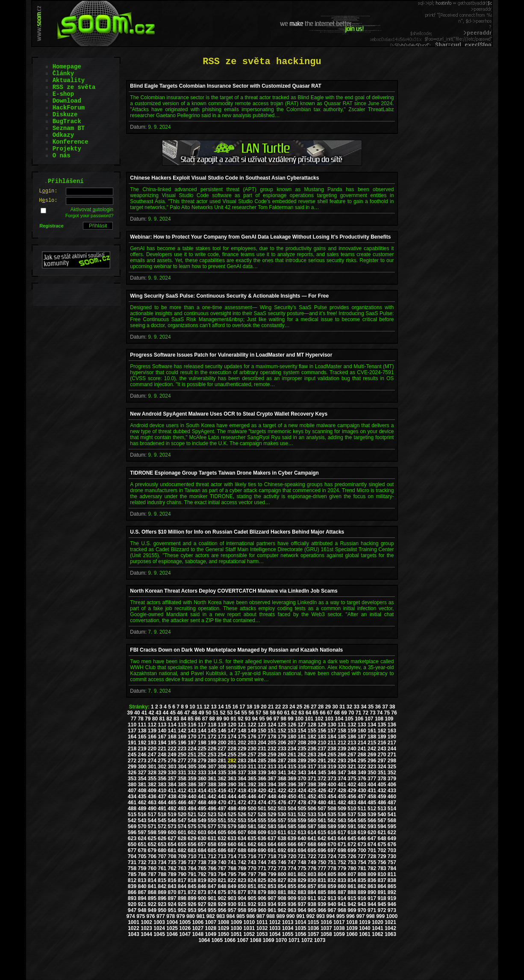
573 (172, 827)
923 (162, 904)
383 (162, 785)
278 (192, 761)
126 (292, 725)
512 (372, 809)
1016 (326, 922)
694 (302, 850)
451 (302, 797)
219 (142, 749)
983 (221, 916)
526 (242, 815)
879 (262, 892)
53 (230, 713)
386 (192, 785)
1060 (352, 934)
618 (352, 832)
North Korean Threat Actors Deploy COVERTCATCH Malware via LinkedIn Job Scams (234, 591)
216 (382, 743)
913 (332, 898)
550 (212, 821)
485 (372, 803)
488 (132, 809)
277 (182, 761)
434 (132, 797)
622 (392, 832)
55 (244, 713)
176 (252, 737)
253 (212, 755)
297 (382, 761)
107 (369, 719)
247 (152, 755)
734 (162, 862)
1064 (204, 940)
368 (282, 779)
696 (322, 850)
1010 (249, 922)
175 (242, 737)
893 (132, 898)
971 (372, 910)
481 (332, 803)
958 (242, 910)
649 (392, 838)
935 (282, 904)
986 (250, 916)
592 (362, 827)
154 (302, 731)
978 (171, 916)
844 (182, 886)
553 (242, 821)
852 (262, 886)
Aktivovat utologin (92, 210)
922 (152, 904)
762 (172, 868)
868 (152, 892)
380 (132, 785)
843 (172, 886)
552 (232, 821)
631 (212, 838)
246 (142, 755)
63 (301, 713)
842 (162, 886)
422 (282, 791)
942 (352, 904)
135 (382, 725)
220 (152, 749)
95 (262, 719)
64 (308, 713)
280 (212, 761)
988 (271, 916)
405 (382, 785)
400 (332, 785)
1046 (172, 934)
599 (162, 832)
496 (212, 809)
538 (362, 815)
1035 (301, 928)
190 (392, 737)
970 (362, 910)
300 (142, 767)
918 (382, 898)
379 (392, 779)
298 (392, 761)
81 (162, 719)
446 (252, 797)
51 (216, 713)
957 (232, 910)
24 (292, 707)
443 (222, 797)
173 (222, 737)
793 (212, 874)
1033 (275, 928)
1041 (378, 928)
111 (142, 725)
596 (132, 832)
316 (302, 767)
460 (392, 797)
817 (182, 880)
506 (312, 809)
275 (162, 761)
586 (302, 827)
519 (172, 815)
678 (142, 850)
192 (142, 743)
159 (352, 731)
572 (162, 827)
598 (152, 832)
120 (232, 725)
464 (162, 803)
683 (192, 850)
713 (222, 856)
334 (212, 773)
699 (352, 850)
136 (392, 725)
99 (290, 719)
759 (142, 868)
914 (342, 898)
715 (242, 856)
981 (200, 916)
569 (132, 827)
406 (392, 785)
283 (242, 761)
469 (212, 803)
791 (192, 874)
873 (202, 892)
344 (312, 773)
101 (309, 719)
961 (272, 910)
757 (392, 862)
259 (272, 755)
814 (152, 880)
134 (372, 725)
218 (132, 749)
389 (222, 785)
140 (162, 731)
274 (152, 761)
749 (312, 862)
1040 (365, 928)
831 (322, 880)
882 (292, 892)
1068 (256, 940)
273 (142, 761)
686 (222, 850)
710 (192, 856)
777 (322, 868)
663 (262, 844)
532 (302, 815)
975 (141, 916)
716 (252, 856)
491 (162, 809)
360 (202, 779)
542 (132, 821)
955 (212, 910)
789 (172, 874)
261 (292, 755)
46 (180, 713)
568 (392, 821)
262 (302, 755)
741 (232, 862)
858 (322, 886)
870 (172, 892)
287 (282, 761)
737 (192, 862)
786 (142, 874)
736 (182, 862)
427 (332, 791)
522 (202, 815)
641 (312, 838)
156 (322, 731)
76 (394, 713)
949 (152, 910)
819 (202, 880)
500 (252, 809)
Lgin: (48, 191)
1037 (326, 928)
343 (302, 773)
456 (352, 797)
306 (202, 767)
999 (380, 916)
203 (252, 743)
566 (372, 821)
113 (162, 725)
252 (202, 755)
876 (232, 892)
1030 (237, 928)
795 (232, 874)
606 (232, 832)
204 (262, 743)
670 (332, 844)
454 (332, 797)
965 (312, 910)
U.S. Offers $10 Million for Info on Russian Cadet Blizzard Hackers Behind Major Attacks (237, 532)
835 (362, 880)
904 (242, 898)
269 (372, 755)
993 (321, 916)
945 (382, 904)
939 (322, 904)
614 (312, 832)
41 (144, 713)
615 (322, 832)
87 (205, 719)
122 (252, 725)
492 (172, 809)
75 (387, 713)
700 (362, 850)
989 (280, 916)
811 (392, 874)
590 (342, 827)
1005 (185, 922)
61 (287, 713)
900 (202, 898)
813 (142, 880)
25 (299, 707)
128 (312, 725)
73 (372, 713)
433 (392, 791)
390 (232, 785)
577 (212, 827)
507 (322, 809)
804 (322, 874)
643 (332, 838)
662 (252, 844)
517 (152, 815)
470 (222, 803)
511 (362, 809)
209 (312, 743)
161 (372, 731)
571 (152, 827)
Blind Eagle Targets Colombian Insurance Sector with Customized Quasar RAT (226, 86)
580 (242, 827)
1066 (230, 940)
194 (162, 743)
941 (342, 904)
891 (382, 892)
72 (366, 713)
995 (341, 916)
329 (162, 773)
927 (202, 904)
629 (192, 838)
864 (382, 886)
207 (292, 743)
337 (242, 773)
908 (282, 898)
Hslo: (48, 201)
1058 (326, 934)
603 (202, 832)
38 (392, 707)
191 (132, 743)
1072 (307, 940)
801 (292, 874)
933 (262, 904)
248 (162, 755)
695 (312, 850)
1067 (243, 940)
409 (152, 791)
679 (152, 850)
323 (372, 767)
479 (312, 803)
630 (202, 838)
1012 (275, 922)
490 (152, 809)
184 (332, 737)
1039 (352, 928)
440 (192, 797)
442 (212, 797)
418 (242, 791)
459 (382, 797)
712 (212, 856)
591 (352, 827)
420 (262, 791)
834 (352, 880)
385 (182, 785)
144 (202, 731)
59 (272, 713)
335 (222, 773)
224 (192, 749)
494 (192, 809)
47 (187, 713)
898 (182, 898)
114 (172, 725)
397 (302, 785)
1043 (134, 934)
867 (142, 892)
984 (231, 916)
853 (272, 886)
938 (312, 904)
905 (252, 898)
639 (292, 838)
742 (242, 862)
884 (312, 892)
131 (342, 725)
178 (272, 737)
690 (262, 850)
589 (332, 827)
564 (352, 821)
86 (198, 719)
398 (312, 785)
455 (342, 797)
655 (182, 844)
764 (192, 868)
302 (162, 767)
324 (382, 767)
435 (142, 797)
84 (184, 719)
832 (332, 880)
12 (207, 707)
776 (312, 868)
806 (342, 874)
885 (322, 892)
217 (392, 743)
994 (330, 916)
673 (362, 844)
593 (372, 827)
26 (307, 707)
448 (272, 797)
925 (182, 904)
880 (272, 892)
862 (362, 886)
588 (322, 827)
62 (294, 713)
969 (352, 910)
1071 (294, 940)
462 (142, 803)
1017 (339, 922)
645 (352, 838)
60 (280, 713)
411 (172, 791)
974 (131, 916)
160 (362, 731)
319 (332, 767)
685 (212, 850)
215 (372, 743)
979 (181, 916)
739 (212, 862)
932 (252, 904)
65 (316, 713)
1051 (237, 934)
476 (282, 803)
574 (182, 827)
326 (132, 773)
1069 (269, 940)
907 (272, 898)
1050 (224, 934)
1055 (288, 934)
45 (173, 713)
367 (272, 779)
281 (222, 761)
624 (142, 838)
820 (212, 880)
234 (292, 749)
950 (162, 910)
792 (202, 874)
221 (162, 749)
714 (232, 856)
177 (262, 737)
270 (382, 755)
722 (312, 856)
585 (292, 827)
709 (182, 856)
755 (372, 862)
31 (342, 707)
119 (222, 725)
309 (232, 767)
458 (372, 797)
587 (312, 827)
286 (272, 761)
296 (372, 761)
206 (282, 743)
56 (251, 713)
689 (252, 850)
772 (272, 868)
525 (232, 815)
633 (232, 838)
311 (252, 767)
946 (392, 904)
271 (392, 755)
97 (276, 719)
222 (172, 749)
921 (142, 904)
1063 (390, 934)
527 (252, 815)
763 (182, 868)
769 (242, 868)
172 (212, 737)
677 (132, 850)
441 (202, 797)
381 (142, 785)
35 (371, 707)
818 (192, 880)
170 (192, 737)
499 (242, 809)
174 (232, 737)
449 (282, 797)
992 (311, 916)
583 (272, 827)
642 (322, 838)
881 (282, 892)
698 (342, 850)
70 (351, 713)
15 (228, 707)
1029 (224, 928)
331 (182, 773)
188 (372, 737)
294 (352, 761)
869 (162, 892)
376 (362, 779)
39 (130, 713)
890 (372, 892)
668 (312, 844)
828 (292, 880)
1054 (275, 934)
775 (302, 868)
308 (222, 767)
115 (182, 725)
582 (262, 827)
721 (302, 856)
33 (356, 707)
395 (282, 785)
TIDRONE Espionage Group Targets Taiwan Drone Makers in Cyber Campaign (224, 473)
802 (302, 874)
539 (372, 815)
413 (192, 791)
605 (222, 832)
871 (182, 892)
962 (282, 910)
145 (212, 731)
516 (142, 815)
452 (312, 797)
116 (192, 725)
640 (302, 838)
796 (242, 874)
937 (302, 904)
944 (372, 904)
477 (292, 803)
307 (212, 767)
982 (211, 916)
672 (352, 844)
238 (332, 749)
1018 (352, 922)
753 (352, 862)
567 (382, 821)
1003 (159, 922)
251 (192, 755)
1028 (210, 928)
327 (142, 773)
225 (202, 749)
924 (172, 904)
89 (219, 719)
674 (372, 844)
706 (152, 856)
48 (194, 713)
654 (172, 844)
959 (252, 910)
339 (262, 773)
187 (362, 737)
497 (222, 809)
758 (132, 868)
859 (332, 886)
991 (300, 916)
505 (302, 809)
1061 (365, 934)
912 (322, 898)
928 (212, 904)
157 (332, 731)
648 (382, 838)
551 (222, 821)
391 (242, 785)
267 (352, 755)
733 (152, 862)
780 (352, 868)
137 (132, 731)
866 (132, 892)
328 (152, 773)
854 (282, 886)
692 (282, 850)
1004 (172, 922)
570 (142, 827)
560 (312, 821)
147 (232, 731)
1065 (217, 940)
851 (252, 886)
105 (349, 719)
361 (212, 779)
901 (212, 898)
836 (372, 880)
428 (342, 791)
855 (292, 886)
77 (134, 719)
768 (232, 868)
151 (272, 731)
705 (142, 856)
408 (142, 791)
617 (342, 832)
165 (142, 737)
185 (342, 737)
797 (252, 874)
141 (172, 731)
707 (162, 856)
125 (282, 725)
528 (262, 815)
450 (292, 797)
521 (192, 815)
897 (172, 898)
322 (362, 767)
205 (272, 743)
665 (282, 844)
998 (371, 916)
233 (282, 749)
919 (392, 898)
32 (349, 707)
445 (242, 797)
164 (132, 737)
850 (242, 886)
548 (192, 821)
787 (152, 874)
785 (132, 874)
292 (332, 761)
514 (392, 809)
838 (392, 880)
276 (172, 761)
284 (252, 761)
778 (332, 868)
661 (242, 844)
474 (262, 803)
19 (257, 707)
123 (262, 725)
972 (382, 910)
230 (252, 749)
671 (342, 844)
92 (240, 719)
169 (182, 737)
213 (352, 743)
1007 (210, 922)
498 (232, 809)
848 (222, 886)
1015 (314, 922)
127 (302, 725)
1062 (378, 934)
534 (322, 815)
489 (142, 809)
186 (352, 737)
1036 (314, 928)
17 (242, 707)
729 (382, 856)
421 (272, 791)
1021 (390, 922)
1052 (249, 934)
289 (302, 761)
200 (222, 743)
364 (242, 779)
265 (332, 755)
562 (332, 821)
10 (192, 707)
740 (222, 862)
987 (261, 916)
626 (162, 838)
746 (282, 862)
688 (242, 850)
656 (192, 844)
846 (202, 886)
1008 (224, 922)
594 (382, 827)
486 (382, 803)
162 (382, 731)
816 (172, 880)
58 (266, 713)
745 (272, 862)
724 (332, 856)
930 (232, 904)
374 (342, 779)
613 (302, 832)
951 (172, 910)
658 (212, 844)
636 (262, 838)
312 (262, 767)
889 (362, 892)
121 (242, 725)
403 (362, 785)
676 (392, 844)
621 (382, 832)
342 (292, 773)
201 (232, 743)
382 (152, 785)
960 (262, 910)
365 (252, 779)
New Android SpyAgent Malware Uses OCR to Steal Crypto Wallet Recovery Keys (229, 414)
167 (162, 737)
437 (162, 797)
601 (182, 832)
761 (162, 868)
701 (372, 850)
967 (332, 910)
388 (212, 785)
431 (372, 791)
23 (285, 707)
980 (191, 916)
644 (342, 838)
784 (392, 868)
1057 (314, 934)
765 (202, 868)
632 (222, 838)
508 (332, 809)
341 (282, 773)
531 (292, 815)
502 (272, 809)
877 (242, 892)
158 (342, 731)
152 (282, 731)
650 (132, 844)
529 (272, 815)
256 (242, 755)
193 (152, 743)
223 (182, 749)
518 (162, 815)
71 (358, 713)
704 (132, 856)
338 (252, 773)
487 (392, 803)
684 (202, 850)
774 (292, 868)
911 (312, 898)
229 (242, 749)
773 (282, 868)
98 (283, 719)
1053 (262, 934)
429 (352, 791)
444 (232, 797)
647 (372, 838)
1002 (146, 922)
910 (302, 898)
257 (252, 755)
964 (302, 910)
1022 (134, 928)
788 (162, 874)
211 (332, 743)
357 (172, 779)
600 (172, 832)
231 (262, 749)
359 (192, 779)
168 (172, 737)
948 (142, 910)
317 (312, 767)
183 (322, 737)
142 (182, 731)
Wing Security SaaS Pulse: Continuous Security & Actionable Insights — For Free (229, 296)
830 (312, 880)
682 (182, 850)
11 (199, 707)
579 (232, 827)
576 (202, 827)
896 (162, 898)
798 (262, 874)
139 (152, 731)
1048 (198, 934)
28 (321, 707)
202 (242, 743)
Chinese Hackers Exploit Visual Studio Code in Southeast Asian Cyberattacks (224, 178)
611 (282, 832)
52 (222, 713)
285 (262, 761)
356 (162, 779)
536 (342, 815)
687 (232, 850)
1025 (172, 928)
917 (372, 898)
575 (192, 827)
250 (182, 755)
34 (364, 707)
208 (302, 743)
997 (360, 916)
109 (389, 719)
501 (262, 809)
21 (271, 707)
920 (132, 904)
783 (382, 868)
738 (202, 862)
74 (380, 713)
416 (222, 791)
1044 (146, 934)
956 (222, 910)
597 (142, 832)
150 (262, 731)
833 (342, 880)
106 (359, 719)
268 (362, 755)
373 (332, 779)
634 (242, 838)
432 (382, 791)
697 (332, 850)
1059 (339, 934)
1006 (198, 922)
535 (332, 815)
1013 (288, 922)
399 (322, 785)
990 (291, 916)
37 (385, 707)
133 (362, 725)
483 (352, 803)
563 (342, 821)
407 (132, 791)
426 (322, 791)
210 (322, 743)
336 (232, 773)
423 (292, 791)
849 (232, 886)
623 (132, 838)
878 (252, 892)
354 (142, 779)
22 (278, 707)
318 (322, 767)
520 (182, 815)
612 (292, 832)
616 (332, 832)
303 (172, 767)
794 (222, 874)
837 (382, 880)
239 (342, 749)
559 (302, 821)
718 (272, 856)
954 (202, 910)
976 (151, 916)
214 (362, 743)
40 (137, 713)
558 (292, 821)
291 (322, 761)
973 (392, 910)
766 (212, 868)
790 (182, 874)
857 (312, 886)
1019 (365, 922)
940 (332, 904)
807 (352, 874)
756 (382, 862)
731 (132, 862)
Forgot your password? (90, 215)
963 (292, 910)
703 (392, 850)
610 (272, 832)
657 (202, 844)
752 (342, 862)
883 (302, 892)
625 (152, 838)
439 (182, 797)
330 (172, 773)
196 (182, 743)
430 (362, 791)
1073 (320, 940)
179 (282, 737)
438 (172, 797)
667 (302, 844)
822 (232, 880)
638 (282, 838)
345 (322, 773)
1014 (301, 922)
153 (292, 731)
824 (252, 880)
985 (241, 916)
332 (192, 773)
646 (362, 838)
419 (252, 791)
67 (330, 713)
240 (352, 749)
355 (152, 779)
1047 (185, 934)
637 (272, 838)
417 (232, 791)
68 (337, 713)
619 (362, 832)
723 (322, 856)
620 (372, 832)
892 (392, 892)
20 (263, 707)
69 (344, 713)
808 (362, 874)
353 (132, 779)
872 (192, 892)
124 (272, 725)
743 (252, 862)
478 (302, 803)
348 (352, 773)
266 (342, 755)
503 (282, 809)
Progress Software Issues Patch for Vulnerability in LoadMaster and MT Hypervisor (231, 355)
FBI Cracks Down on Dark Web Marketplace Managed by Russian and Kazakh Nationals (236, 650)
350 (372, 773)
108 (379, 719)
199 (212, 743)
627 (172, 838)
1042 (390, 928)
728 (372, 856)
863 (372, 886)
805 (332, 874)
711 (202, 856)
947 (132, 910)
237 (322, 749)
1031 (249, 928)
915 (352, 898)
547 (182, 821)
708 (172, 856)
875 (222, 892)
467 (192, 803)
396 (292, 785)
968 (342, 910)
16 (235, 707)
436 (152, 797)
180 (292, 737)
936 (292, 904)
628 (182, 838)
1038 (339, 928)
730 (392, 856)
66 (322, 713)
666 (292, 844)
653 (162, 844)
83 (176, 719)
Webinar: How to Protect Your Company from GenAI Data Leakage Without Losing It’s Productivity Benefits (260, 237)
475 (272, 803)
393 (262, 785)
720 (292, 856)
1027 (198, 928)
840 (142, 886)
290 (312, 761)
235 (302, 749)
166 (152, 737)
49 (201, 713)
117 (202, 725)
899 (192, 898)
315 (292, 767)
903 (232, 898)
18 (249, 707)
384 (172, 785)
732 (142, 862)
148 (242, 731)
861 (352, 886)
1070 (281, 940)
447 (262, 797)
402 (352, 785)
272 (132, 761)
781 (362, 868)
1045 (159, 934)
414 (202, 791)
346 (332, 773)
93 (248, 719)
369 (292, 779)
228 (232, 749)
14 (221, 707)
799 (272, 874)
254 (222, 755)
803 (312, 874)
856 (302, 886)
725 (342, 856)
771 (262, 868)
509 (342, 809)
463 (152, 803)
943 (362, 904)
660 (232, 844)
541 (392, 815)
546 (172, 821)
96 (269, 719)
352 (392, 773)
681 (172, 850)
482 (342, 803)
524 (222, 815)
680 (162, 850)
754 (362, 862)
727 (362, 856)
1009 (237, 922)
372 (322, 779)
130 (332, 725)
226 (212, 749)
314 (282, 767)
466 (182, 803)
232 (272, 749)
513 (382, 809)
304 (182, 767)
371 (312, 779)
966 (322, 910)
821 (222, 880)
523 (212, 815)
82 (169, 719)
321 (352, 767)
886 (332, 892)
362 (222, 779)
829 (302, 880)
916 (362, 898)
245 (132, 755)
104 (339, 719)
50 (208, 713)
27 (314, 707)
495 (202, 809)
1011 (262, 922)
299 (132, 767)
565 (362, 821)
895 (152, 898)
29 (328, 707)
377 (372, 779)
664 (272, 844)
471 (232, 803)
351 (382, 773)
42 (151, 713)
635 (252, 838)
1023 (146, 928)
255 (232, 755)
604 (212, 832)
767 (222, 868)
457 (362, 797)
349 (362, 773)
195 (172, 743)
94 (255, 719)
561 (322, 821)
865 (392, 886)
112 (152, 725)
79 (148, 719)
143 (192, 731)
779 (342, 868)
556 (272, 821)
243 (382, 749)
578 (222, 827)
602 (192, 832)
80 (155, 719)
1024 (159, 928)
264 (322, 755)
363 (232, 779)
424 (302, 791)
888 (352, 892)
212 (342, 743)
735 (172, 862)
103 (329, 719)
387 (202, 785)
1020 (378, 922)
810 (382, 874)
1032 (262, 928)
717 (262, 856)
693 (292, 850)
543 (142, 821)
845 (192, 886)
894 (142, 898)
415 (212, 791)
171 (202, 737)
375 (352, 779)
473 (252, 803)
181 (302, 737)
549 (202, 821)
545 (162, 821)
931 (242, 904)
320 (342, 767)
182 (312, 737)
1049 (210, 934)
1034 (288, 928)
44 (166, 713)
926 (192, 904)
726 (352, 856)
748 (302, 862)
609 (262, 832)
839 (132, 886)
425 (312, 791)
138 (142, 731)
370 (302, 779)
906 (262, 898)
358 (182, 779)
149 (252, 731)
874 (212, 892)
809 (372, 874)
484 (362, 803)
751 (332, 862)
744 (262, 862)
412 (182, 791)
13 (213, 707)
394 (272, 785)
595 (392, 827)
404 (372, 785)
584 (282, 827)
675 (382, 844)
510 (352, 809)
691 (272, 850)
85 (190, 719)
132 (352, 725)
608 (252, 832)
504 (292, 809)
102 (319, 719)
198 (202, 743)
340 (272, 773)
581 (252, 827)
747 (292, 862)
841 (152, 886)
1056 (301, 934)
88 (212, 719)
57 (258, 713)
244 (392, 749)
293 (342, 761)
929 (222, 904)
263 (312, 755)
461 (132, 803)
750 (322, 862)
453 (322, 797)
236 (312, 749)
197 (192, 743)
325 (392, 767)
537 (352, 815)
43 (158, 713)
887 (342, 892)
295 (362, 761)
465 (172, 803)
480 (322, 803)
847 (212, 886)
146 (222, 731)
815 (162, 880)
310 (242, 767)
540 (382, 815)
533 (312, 815)
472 (242, 803)
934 (272, 904)
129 (322, 725)
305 (192, 767)
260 (282, 755)
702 (382, 850)
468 (202, 803)
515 (132, 815)
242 (372, 749)
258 (262, 755)
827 (282, 880)
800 (282, 874)
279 (202, 761)
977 (161, 916)
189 (382, 737)
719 (282, 856)
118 (212, 725)
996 (350, 916)
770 (252, 868)
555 (262, 821)
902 (222, 898)
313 (272, 767)
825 (262, 880)
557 (282, 821)
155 (312, 731)
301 (152, 767)
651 (142, 844)
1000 (392, 916)
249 (172, 755)
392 (252, 785)
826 (272, 880)
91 (234, 719)
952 (182, 910)
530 (282, 815)
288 (292, 761)
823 (242, 880)
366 (262, 779)
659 (222, 844)
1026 (185, 928)
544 (152, 821)
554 (252, 821)
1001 (134, 922)
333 (202, 773)
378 (382, 779)
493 (182, 809)
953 (192, 910)
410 (162, 791)
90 (226, 719)
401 (342, 785)
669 (322, 844)
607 (242, 832)
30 (335, 707)
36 (378, 707)
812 (132, 880)
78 (140, 719)
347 (342, 773)
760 (152, 868)
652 (152, 844)
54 (237, 713)
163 (392, 731)
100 (299, 719)
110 (132, 725)
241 (362, 749)
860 (342, 886)
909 (292, 898)
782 (372, 868)
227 (222, 749)
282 (232, 761)
